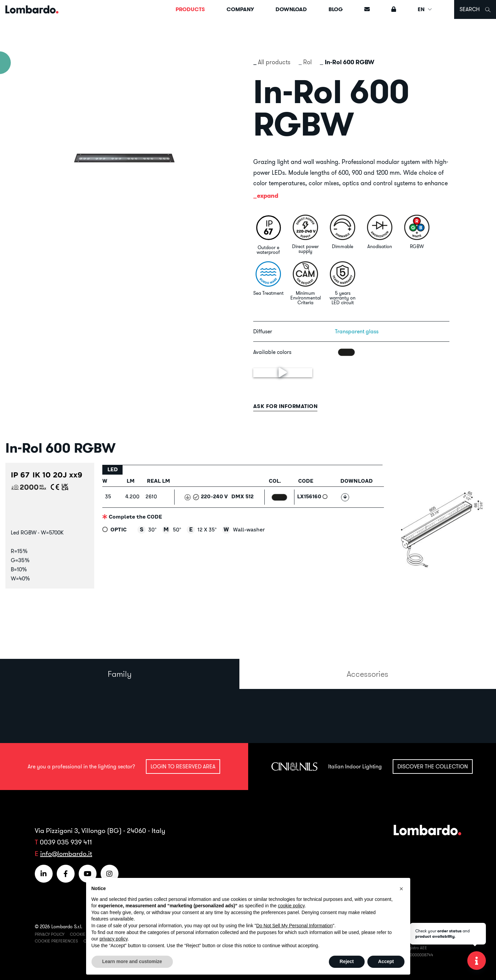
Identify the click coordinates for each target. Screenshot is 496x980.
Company (240, 9)
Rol (307, 62)
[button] (401, 889)
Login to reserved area (183, 766)
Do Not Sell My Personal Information (294, 926)
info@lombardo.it (66, 853)
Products (190, 9)
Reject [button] (347, 961)
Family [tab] (120, 674)
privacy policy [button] (114, 939)
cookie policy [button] (291, 906)
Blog (336, 9)
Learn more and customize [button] (132, 961)
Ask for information (285, 406)
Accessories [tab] (368, 674)
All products (274, 62)
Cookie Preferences (56, 941)
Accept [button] (386, 961)
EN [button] (425, 9)
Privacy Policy (50, 934)
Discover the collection (433, 766)
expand (268, 196)
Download (291, 9)
